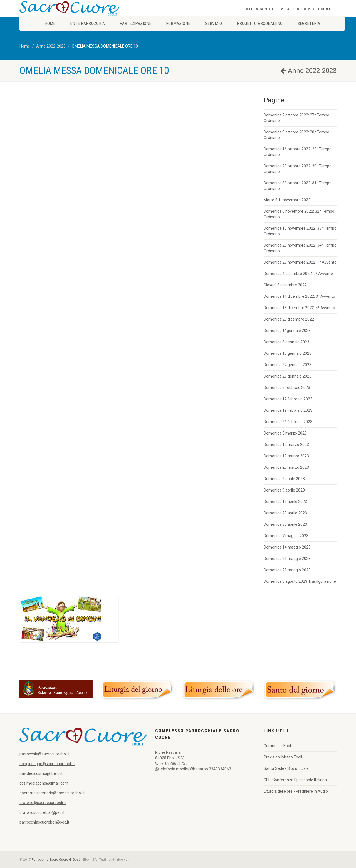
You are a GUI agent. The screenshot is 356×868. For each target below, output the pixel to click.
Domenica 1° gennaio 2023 (287, 331)
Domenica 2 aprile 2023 (284, 479)
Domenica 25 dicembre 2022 (289, 319)
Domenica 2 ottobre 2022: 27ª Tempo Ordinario (296, 118)
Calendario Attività (268, 9)
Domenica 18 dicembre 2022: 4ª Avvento (299, 308)
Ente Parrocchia (87, 23)
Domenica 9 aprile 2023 (284, 490)
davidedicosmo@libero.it (41, 773)
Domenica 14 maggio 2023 (287, 547)
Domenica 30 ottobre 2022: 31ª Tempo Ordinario (298, 186)
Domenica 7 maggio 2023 (286, 536)
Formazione (178, 23)
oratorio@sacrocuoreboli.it (43, 803)
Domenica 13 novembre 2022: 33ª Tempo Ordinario (300, 231)
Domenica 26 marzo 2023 (286, 467)
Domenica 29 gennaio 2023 (288, 376)
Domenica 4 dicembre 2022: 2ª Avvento (298, 274)
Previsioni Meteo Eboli (283, 757)
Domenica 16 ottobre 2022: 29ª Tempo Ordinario (298, 152)
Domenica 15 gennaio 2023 (288, 353)
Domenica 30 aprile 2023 (285, 524)
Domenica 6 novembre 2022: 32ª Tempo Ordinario (299, 214)
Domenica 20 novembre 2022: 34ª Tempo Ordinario (300, 248)
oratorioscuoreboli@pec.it (42, 812)
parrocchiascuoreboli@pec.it (44, 822)
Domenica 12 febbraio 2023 (288, 399)
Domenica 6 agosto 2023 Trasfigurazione (300, 581)
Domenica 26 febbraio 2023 (288, 422)
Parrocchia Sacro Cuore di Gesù (57, 860)
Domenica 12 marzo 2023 (286, 445)
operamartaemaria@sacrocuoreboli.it (53, 793)
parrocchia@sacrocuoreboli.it (45, 754)
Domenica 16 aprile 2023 (285, 502)
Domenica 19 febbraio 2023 (288, 410)
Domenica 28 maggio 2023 (287, 570)
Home (50, 23)
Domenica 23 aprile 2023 (285, 513)
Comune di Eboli (278, 746)
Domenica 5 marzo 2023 (285, 433)
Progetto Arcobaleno (260, 23)
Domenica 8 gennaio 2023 (286, 342)
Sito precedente (315, 9)
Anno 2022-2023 (51, 46)
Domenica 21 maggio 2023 (287, 559)
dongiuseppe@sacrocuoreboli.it (47, 764)
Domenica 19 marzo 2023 (286, 456)
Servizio (213, 23)
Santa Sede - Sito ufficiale (286, 768)
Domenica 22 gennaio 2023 (288, 365)
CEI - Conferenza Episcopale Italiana (295, 780)
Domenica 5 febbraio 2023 (287, 388)
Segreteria (309, 23)
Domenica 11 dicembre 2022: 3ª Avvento (299, 296)
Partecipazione (135, 23)
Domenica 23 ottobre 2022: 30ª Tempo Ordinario (298, 169)
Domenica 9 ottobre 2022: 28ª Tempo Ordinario (296, 135)
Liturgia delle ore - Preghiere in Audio (296, 791)
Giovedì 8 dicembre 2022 (285, 285)
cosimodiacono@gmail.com (44, 783)
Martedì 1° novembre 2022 (287, 200)
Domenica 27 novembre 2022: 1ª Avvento (300, 262)
